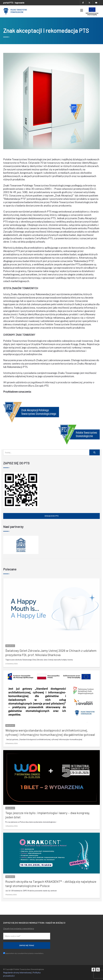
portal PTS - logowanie (14, 3)
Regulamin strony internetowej (17, 972)
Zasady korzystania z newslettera (19, 928)
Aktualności (10, 646)
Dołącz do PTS (52, 516)
